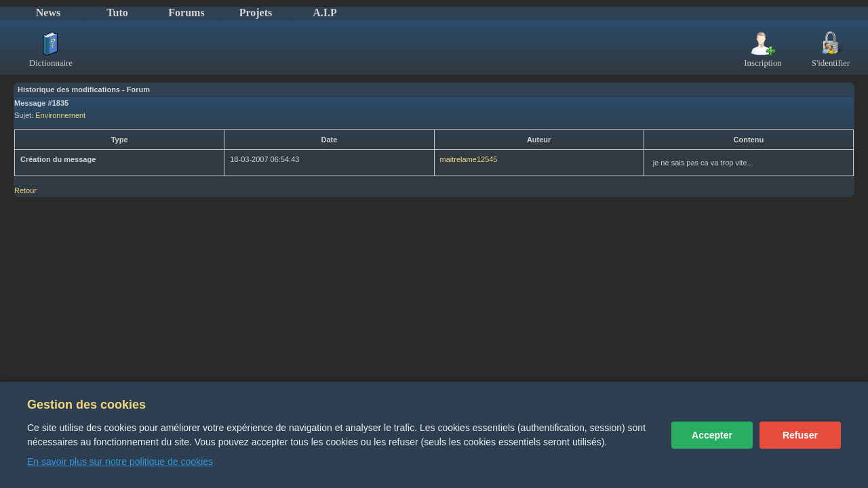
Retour (25, 190)
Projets (256, 13)
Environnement (60, 115)
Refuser (800, 435)
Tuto (117, 13)
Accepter (712, 435)
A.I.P (325, 13)
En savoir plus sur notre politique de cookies (120, 462)
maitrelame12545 (469, 159)
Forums (186, 13)
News (48, 13)
